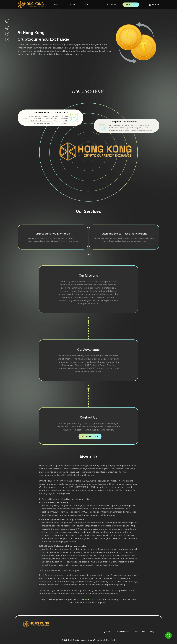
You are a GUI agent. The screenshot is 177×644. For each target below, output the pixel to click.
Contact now (90, 446)
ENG (154, 5)
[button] (154, 5)
